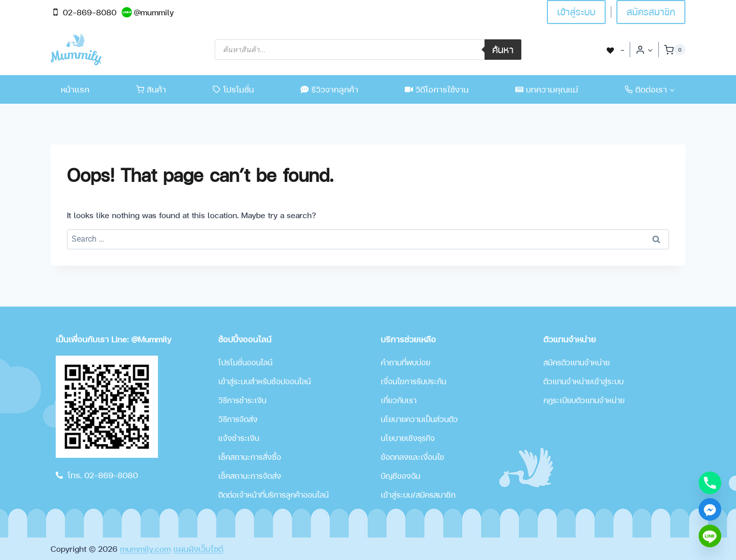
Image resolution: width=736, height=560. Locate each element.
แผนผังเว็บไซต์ (198, 549)
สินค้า (151, 89)
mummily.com (145, 549)
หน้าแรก (75, 89)
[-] (615, 49)
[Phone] (710, 483)
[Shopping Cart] (675, 50)
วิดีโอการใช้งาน (437, 89)
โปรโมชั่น (233, 89)
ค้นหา (503, 49)
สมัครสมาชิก (651, 11)
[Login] (644, 50)
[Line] (710, 536)
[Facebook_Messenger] (710, 509)
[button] (650, 50)
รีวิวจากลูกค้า (329, 89)
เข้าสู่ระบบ (576, 11)
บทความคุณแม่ (547, 89)
